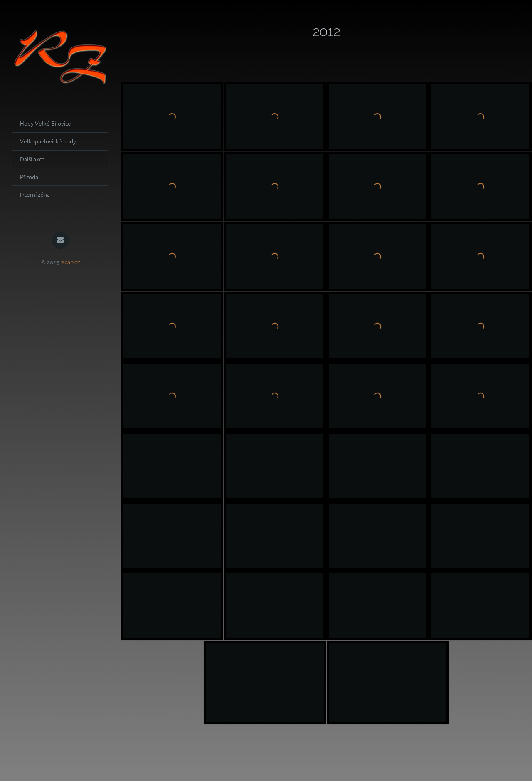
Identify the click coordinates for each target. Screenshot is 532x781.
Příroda (29, 177)
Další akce (32, 159)
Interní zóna (35, 194)
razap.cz (70, 262)
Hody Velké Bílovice (46, 123)
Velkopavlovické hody (48, 141)
